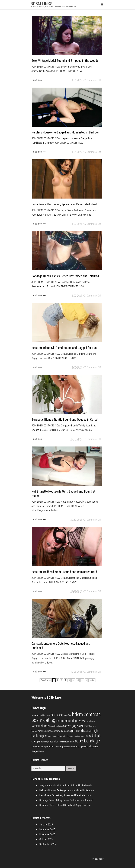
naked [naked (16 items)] (89, 735)
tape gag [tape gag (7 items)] (77, 746)
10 (78, 680)
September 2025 (48, 844)
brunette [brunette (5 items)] (53, 726)
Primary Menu (102, 4)
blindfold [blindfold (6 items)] (36, 726)
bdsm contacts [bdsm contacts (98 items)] (86, 714)
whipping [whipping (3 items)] (40, 751)
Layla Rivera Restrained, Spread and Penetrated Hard (64, 204)
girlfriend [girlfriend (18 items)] (77, 730)
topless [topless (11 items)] (94, 746)
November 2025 (47, 834)
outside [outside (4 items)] (44, 742)
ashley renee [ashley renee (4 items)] (45, 715)
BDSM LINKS (41, 4)
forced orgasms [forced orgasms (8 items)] (63, 731)
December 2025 (47, 829)
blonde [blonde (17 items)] (45, 726)
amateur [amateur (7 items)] (36, 715)
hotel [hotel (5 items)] (50, 736)
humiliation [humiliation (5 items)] (57, 736)
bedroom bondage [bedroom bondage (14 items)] (67, 721)
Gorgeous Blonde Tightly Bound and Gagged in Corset (65, 419)
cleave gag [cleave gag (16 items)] (70, 726)
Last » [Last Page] (92, 680)
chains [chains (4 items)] (60, 726)
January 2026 (46, 824)
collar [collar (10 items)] (80, 726)
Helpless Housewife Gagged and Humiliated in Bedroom (66, 132)
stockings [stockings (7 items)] (59, 746)
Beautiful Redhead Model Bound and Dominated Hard (64, 572)
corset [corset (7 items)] (87, 726)
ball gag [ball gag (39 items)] (57, 715)
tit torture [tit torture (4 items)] (86, 746)
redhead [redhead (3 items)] (62, 742)
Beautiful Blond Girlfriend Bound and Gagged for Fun (64, 348)
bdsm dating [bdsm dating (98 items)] (43, 720)
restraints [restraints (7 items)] (70, 741)
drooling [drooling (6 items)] (42, 731)
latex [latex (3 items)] (65, 736)
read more (39, 80)
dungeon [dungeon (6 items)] (51, 731)
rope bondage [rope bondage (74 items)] (87, 741)
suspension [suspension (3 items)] (68, 747)
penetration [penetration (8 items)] (53, 741)
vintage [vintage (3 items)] (34, 751)
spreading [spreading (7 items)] (49, 746)
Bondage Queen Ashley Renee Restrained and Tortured (65, 276)
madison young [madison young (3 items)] (79, 736)
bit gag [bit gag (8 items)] (82, 721)
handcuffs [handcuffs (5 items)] (88, 731)
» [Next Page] (86, 680)
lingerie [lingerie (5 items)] (70, 736)
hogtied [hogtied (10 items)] (43, 736)
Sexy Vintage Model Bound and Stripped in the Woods (65, 60)
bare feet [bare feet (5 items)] (68, 715)
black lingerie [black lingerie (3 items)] (91, 721)
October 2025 (46, 839)
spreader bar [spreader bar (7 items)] (38, 746)
